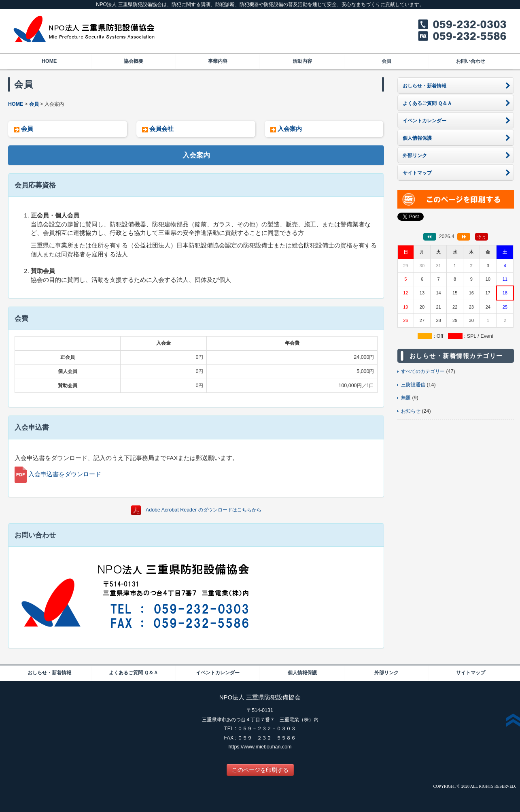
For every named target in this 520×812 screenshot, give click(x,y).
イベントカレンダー (218, 673)
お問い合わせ (471, 61)
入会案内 (290, 129)
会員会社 (161, 129)
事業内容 (218, 61)
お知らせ (411, 411)
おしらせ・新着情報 (49, 673)
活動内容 (302, 61)
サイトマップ (471, 673)
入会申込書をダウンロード (65, 474)
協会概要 (134, 61)
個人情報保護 (302, 673)
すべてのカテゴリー (423, 371)
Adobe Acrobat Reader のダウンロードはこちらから (204, 510)
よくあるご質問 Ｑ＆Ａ (134, 673)
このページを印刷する (260, 770)
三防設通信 (413, 385)
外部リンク (386, 673)
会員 (386, 61)
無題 (406, 398)
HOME (49, 61)
